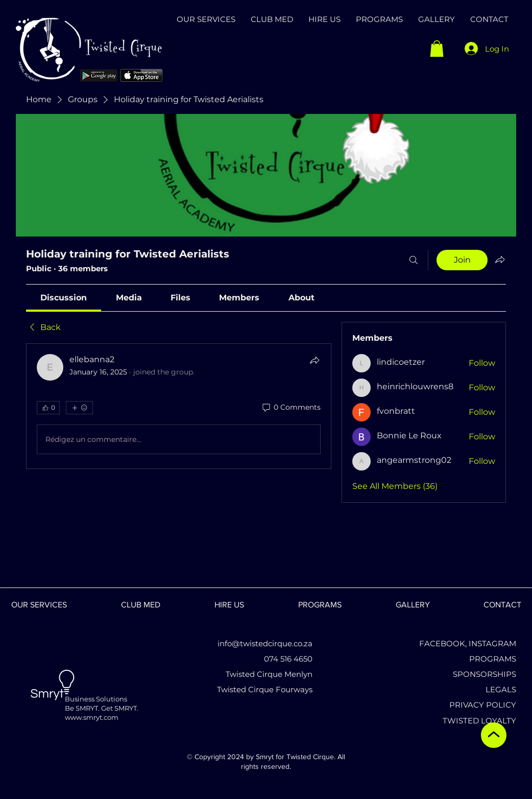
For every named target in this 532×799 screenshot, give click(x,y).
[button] (437, 49)
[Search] (414, 260)
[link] (64, 298)
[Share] (315, 360)
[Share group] (500, 260)
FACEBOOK (442, 643)
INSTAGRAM (492, 643)
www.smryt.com (92, 717)
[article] (179, 406)
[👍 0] (48, 408)
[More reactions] (79, 408)
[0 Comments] (291, 408)
